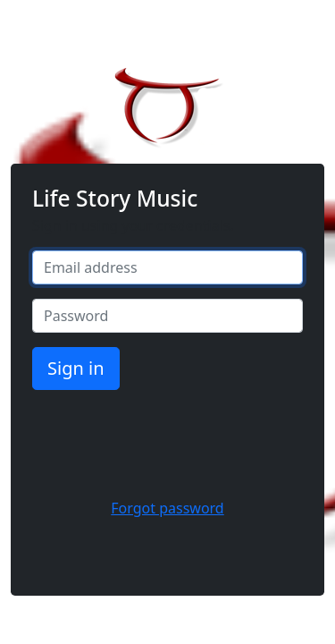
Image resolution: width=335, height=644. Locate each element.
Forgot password (167, 508)
